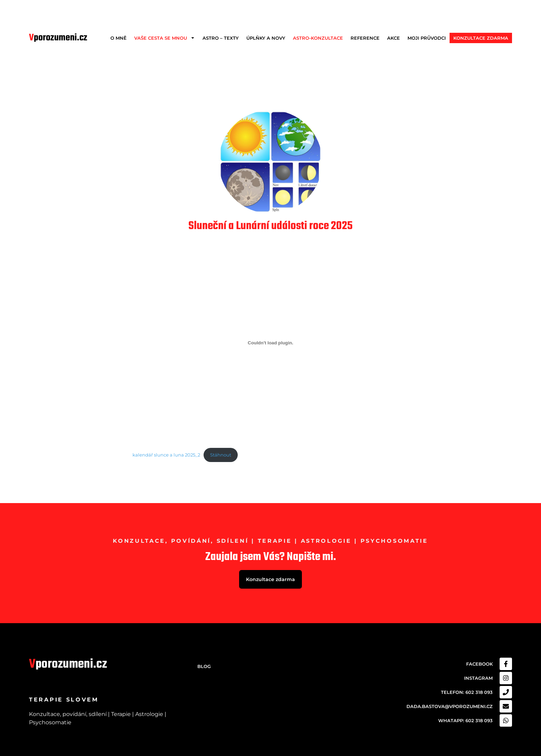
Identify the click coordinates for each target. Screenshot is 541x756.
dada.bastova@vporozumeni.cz (450, 706)
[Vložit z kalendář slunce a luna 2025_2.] (270, 343)
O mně (119, 38)
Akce (394, 38)
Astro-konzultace (318, 38)
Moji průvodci (427, 38)
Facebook (479, 664)
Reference (365, 38)
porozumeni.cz (58, 38)
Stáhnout (221, 455)
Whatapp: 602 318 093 (465, 720)
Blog (204, 666)
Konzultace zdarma (481, 38)
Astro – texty (221, 38)
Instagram (478, 678)
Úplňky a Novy (266, 38)
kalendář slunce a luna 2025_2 (166, 455)
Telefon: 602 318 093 (467, 692)
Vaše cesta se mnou (165, 38)
